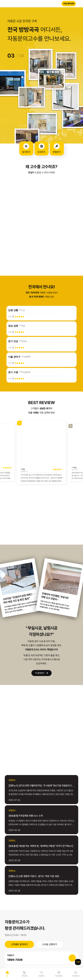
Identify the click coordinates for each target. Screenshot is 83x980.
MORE (19, 735)
